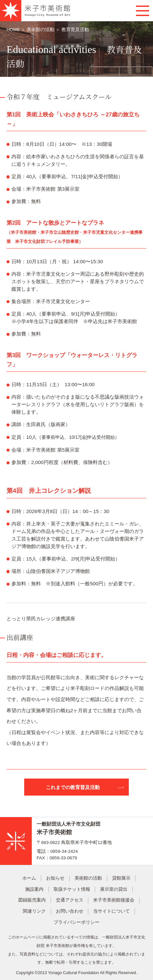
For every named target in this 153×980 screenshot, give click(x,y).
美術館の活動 (41, 30)
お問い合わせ (70, 911)
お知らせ (55, 878)
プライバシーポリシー (76, 922)
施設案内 (34, 889)
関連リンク (34, 911)
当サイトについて (111, 911)
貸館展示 (121, 878)
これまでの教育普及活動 (73, 787)
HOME (14, 30)
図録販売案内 (32, 900)
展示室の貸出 (114, 889)
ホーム (29, 878)
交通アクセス (70, 900)
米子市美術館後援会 (114, 900)
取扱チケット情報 (72, 889)
